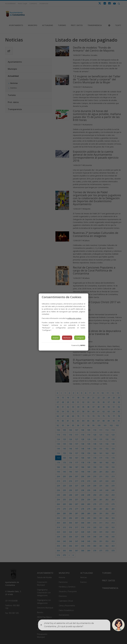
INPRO (83, 345)
